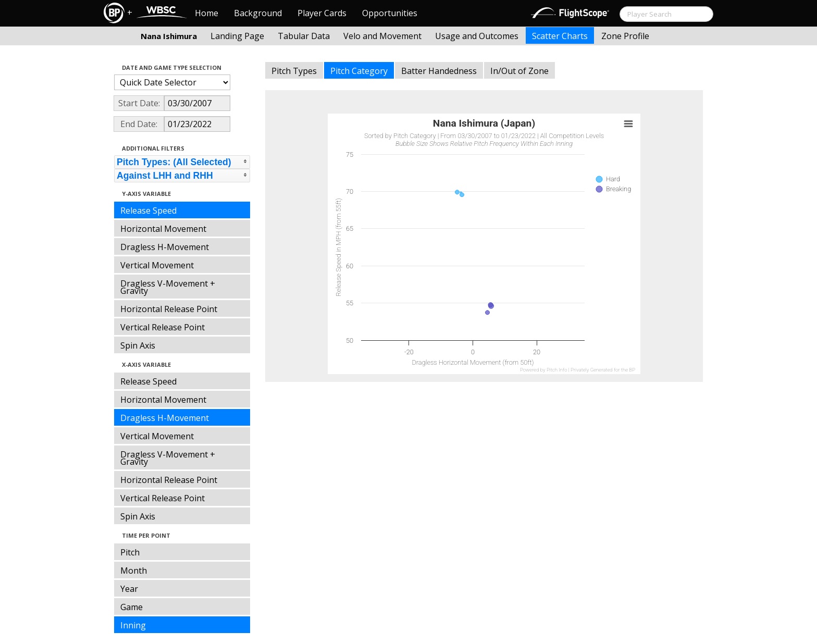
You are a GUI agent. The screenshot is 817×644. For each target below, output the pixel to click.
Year (129, 589)
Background (258, 13)
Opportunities (390, 13)
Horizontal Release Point (169, 309)
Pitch (130, 552)
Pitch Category (359, 71)
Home (207, 13)
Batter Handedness (439, 71)
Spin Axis (138, 345)
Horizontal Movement (163, 229)
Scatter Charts (560, 36)
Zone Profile (625, 36)
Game (132, 607)
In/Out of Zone (519, 71)
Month (134, 571)
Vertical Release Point (163, 327)
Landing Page (237, 36)
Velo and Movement (382, 36)
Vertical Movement (157, 265)
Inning (133, 625)
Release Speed (148, 210)
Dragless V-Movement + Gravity (168, 287)
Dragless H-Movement (165, 247)
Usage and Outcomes (477, 36)
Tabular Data (304, 36)
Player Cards (322, 13)
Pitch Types (294, 71)
